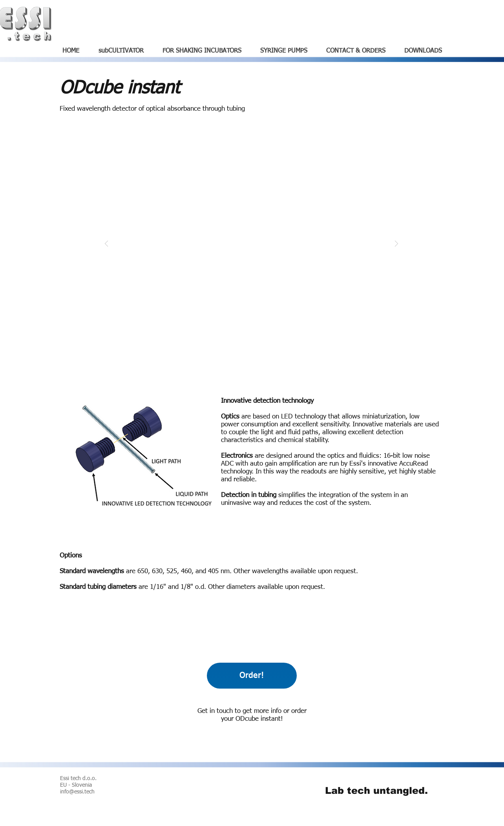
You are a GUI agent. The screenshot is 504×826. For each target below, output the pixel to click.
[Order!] (252, 676)
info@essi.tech (77, 792)
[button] (251, 243)
